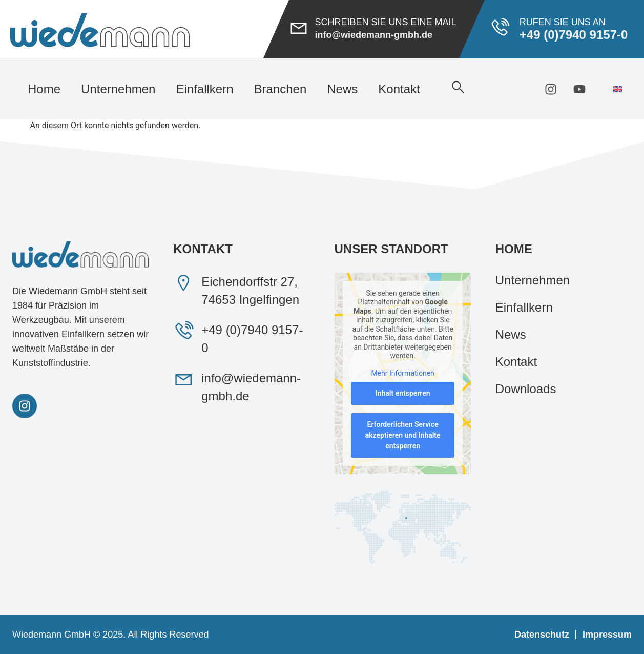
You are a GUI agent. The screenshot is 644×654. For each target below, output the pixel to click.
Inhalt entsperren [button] (402, 394)
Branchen (281, 89)
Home (44, 89)
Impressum (607, 635)
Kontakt (399, 89)
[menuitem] (618, 89)
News (342, 89)
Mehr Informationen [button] (402, 373)
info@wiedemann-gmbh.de (373, 35)
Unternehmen (118, 89)
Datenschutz (542, 635)
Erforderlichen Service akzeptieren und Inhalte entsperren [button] (402, 436)
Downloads (526, 389)
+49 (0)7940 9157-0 (574, 35)
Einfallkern (204, 89)
